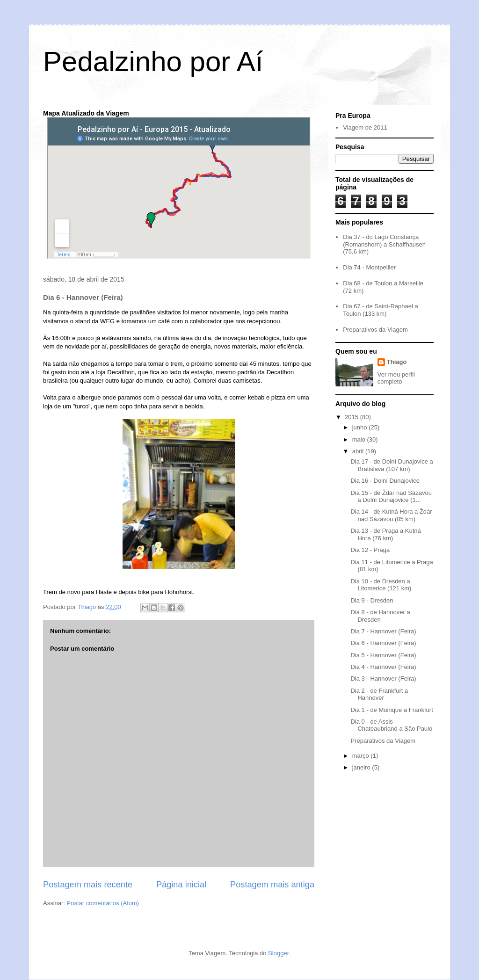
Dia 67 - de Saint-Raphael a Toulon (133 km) (380, 310)
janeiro (362, 767)
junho (360, 427)
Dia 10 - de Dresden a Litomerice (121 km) (381, 585)
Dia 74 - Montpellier (369, 267)
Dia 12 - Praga (370, 550)
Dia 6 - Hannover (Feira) (383, 643)
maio (360, 439)
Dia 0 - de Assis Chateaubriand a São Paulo (391, 725)
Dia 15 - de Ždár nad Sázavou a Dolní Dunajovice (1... (391, 497)
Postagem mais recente (88, 885)
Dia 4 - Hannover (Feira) (383, 667)
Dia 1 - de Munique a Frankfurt (392, 710)
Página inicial (181, 885)
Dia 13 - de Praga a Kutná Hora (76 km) (385, 534)
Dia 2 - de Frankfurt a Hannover (379, 694)
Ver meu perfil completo (396, 378)
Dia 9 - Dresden (372, 600)
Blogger (278, 953)
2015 (352, 417)
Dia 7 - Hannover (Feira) (383, 631)
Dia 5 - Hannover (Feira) (383, 655)
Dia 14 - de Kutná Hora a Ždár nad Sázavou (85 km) (391, 515)
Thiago (397, 362)
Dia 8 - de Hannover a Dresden (380, 616)
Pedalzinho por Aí (153, 62)
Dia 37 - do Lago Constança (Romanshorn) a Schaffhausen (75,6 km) (384, 244)
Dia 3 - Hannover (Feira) (383, 679)
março (362, 756)
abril (359, 451)
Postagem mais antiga (272, 885)
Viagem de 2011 (365, 127)
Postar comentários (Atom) (103, 903)
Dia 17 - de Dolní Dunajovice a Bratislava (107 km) (392, 465)
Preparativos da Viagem (375, 330)
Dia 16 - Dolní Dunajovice (385, 481)
